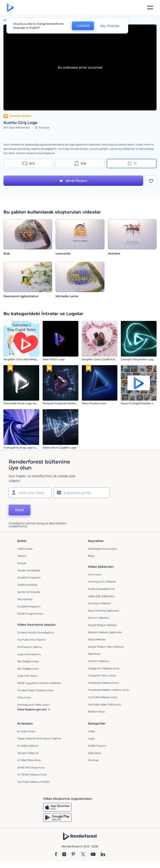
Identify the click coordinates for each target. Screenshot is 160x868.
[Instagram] (64, 854)
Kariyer (22, 563)
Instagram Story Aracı (102, 675)
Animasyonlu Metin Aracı (33, 705)
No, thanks (110, 26)
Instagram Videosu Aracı (104, 668)
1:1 (132, 163)
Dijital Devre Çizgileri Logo (60, 448)
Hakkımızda (25, 549)
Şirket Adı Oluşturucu (31, 767)
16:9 (28, 163)
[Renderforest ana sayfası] (10, 8)
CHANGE (83, 26)
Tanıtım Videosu (98, 661)
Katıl (19, 510)
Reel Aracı (94, 654)
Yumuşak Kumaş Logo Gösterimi (25, 448)
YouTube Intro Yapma (31, 640)
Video (92, 731)
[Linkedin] (103, 854)
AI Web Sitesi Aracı (29, 760)
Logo (91, 738)
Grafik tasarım (97, 746)
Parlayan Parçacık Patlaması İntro (65, 403)
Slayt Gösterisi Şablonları (104, 611)
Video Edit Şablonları (101, 596)
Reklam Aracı (96, 712)
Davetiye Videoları (99, 603)
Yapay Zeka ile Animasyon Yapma (39, 738)
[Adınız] (30, 493)
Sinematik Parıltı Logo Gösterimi (24, 403)
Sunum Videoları (99, 618)
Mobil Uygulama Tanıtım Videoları (39, 683)
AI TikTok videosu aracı (32, 774)
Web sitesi (94, 753)
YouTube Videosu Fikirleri (33, 782)
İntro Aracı (95, 574)
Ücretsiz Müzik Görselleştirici (36, 632)
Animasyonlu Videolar (102, 582)
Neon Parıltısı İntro (94, 403)
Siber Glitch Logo (54, 359)
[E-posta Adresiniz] (82, 493)
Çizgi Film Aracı (27, 676)
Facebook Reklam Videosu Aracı (109, 690)
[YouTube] (93, 854)
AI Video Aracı (26, 731)
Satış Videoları (97, 639)
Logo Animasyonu (29, 654)
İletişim (22, 556)
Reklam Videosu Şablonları (105, 632)
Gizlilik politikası (27, 585)
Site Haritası (25, 599)
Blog (91, 556)
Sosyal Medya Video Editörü (106, 647)
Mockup (93, 760)
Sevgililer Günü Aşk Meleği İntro (24, 359)
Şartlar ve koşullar (29, 592)
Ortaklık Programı (29, 577)
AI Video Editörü (28, 746)
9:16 (80, 163)
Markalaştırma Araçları (102, 549)
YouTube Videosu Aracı (103, 697)
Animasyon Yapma (30, 647)
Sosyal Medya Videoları (103, 625)
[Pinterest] (73, 854)
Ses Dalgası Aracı (28, 661)
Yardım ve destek (29, 570)
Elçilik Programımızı (30, 614)
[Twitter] (83, 854)
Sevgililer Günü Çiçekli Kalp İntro (103, 359)
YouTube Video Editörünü (104, 704)
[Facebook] (56, 854)
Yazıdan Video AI (28, 753)
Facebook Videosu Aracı (103, 683)
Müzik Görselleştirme (101, 589)
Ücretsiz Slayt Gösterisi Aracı (36, 690)
